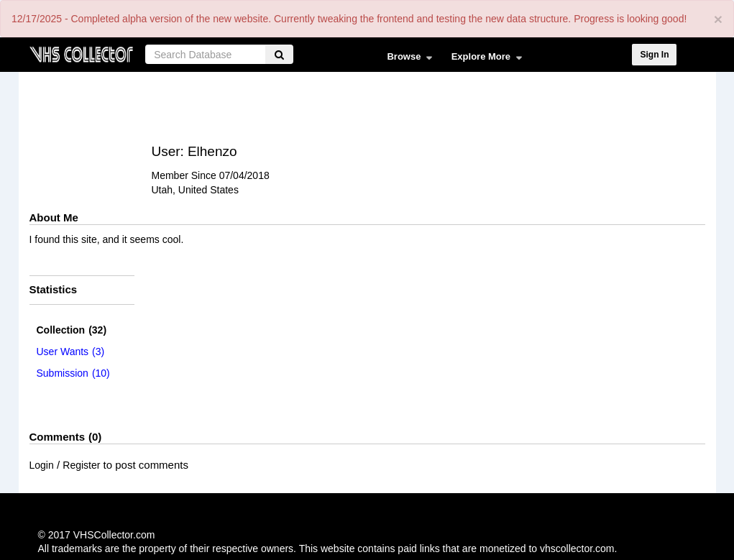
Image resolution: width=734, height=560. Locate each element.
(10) (73, 373)
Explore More (483, 60)
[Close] (718, 19)
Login (42, 465)
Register (81, 465)
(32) (72, 330)
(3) (71, 352)
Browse (406, 60)
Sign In (654, 55)
